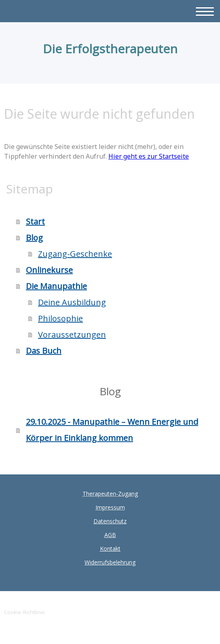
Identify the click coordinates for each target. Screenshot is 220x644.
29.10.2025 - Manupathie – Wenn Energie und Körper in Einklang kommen (112, 430)
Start (35, 221)
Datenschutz (110, 521)
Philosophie (60, 318)
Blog (34, 238)
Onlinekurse (49, 270)
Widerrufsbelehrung (110, 562)
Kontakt (110, 549)
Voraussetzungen (72, 335)
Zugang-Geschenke (75, 254)
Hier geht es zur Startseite (149, 156)
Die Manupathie (56, 286)
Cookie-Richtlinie (24, 612)
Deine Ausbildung (72, 302)
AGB (110, 535)
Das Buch (44, 351)
